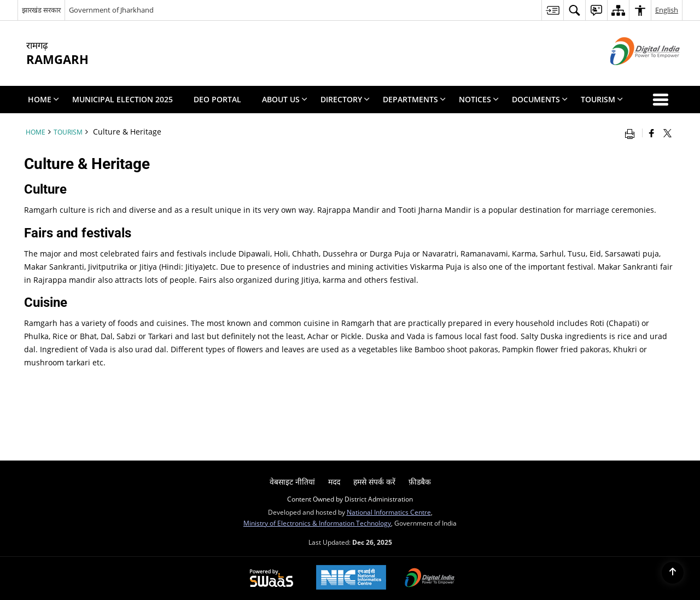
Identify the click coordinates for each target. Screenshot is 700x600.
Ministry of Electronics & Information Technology (317, 523)
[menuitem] (552, 10)
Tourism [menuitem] (602, 99)
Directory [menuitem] (345, 99)
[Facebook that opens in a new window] (652, 133)
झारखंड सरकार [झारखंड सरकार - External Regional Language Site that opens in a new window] (41, 10)
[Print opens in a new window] (632, 133)
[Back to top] (673, 573)
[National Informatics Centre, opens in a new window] (351, 578)
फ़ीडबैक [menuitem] (420, 482)
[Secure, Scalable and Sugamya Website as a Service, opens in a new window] (272, 579)
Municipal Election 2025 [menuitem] (122, 99)
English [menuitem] (667, 10)
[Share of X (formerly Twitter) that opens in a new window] (667, 133)
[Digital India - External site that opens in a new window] (631, 74)
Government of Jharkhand (111, 10)
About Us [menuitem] (285, 99)
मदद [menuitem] (334, 482)
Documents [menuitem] (540, 99)
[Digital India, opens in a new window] (430, 579)
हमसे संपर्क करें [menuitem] (374, 482)
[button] (663, 100)
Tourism (68, 132)
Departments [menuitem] (414, 99)
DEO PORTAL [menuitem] (217, 99)
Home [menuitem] (43, 99)
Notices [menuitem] (479, 99)
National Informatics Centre (389, 512)
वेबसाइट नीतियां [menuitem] (292, 482)
